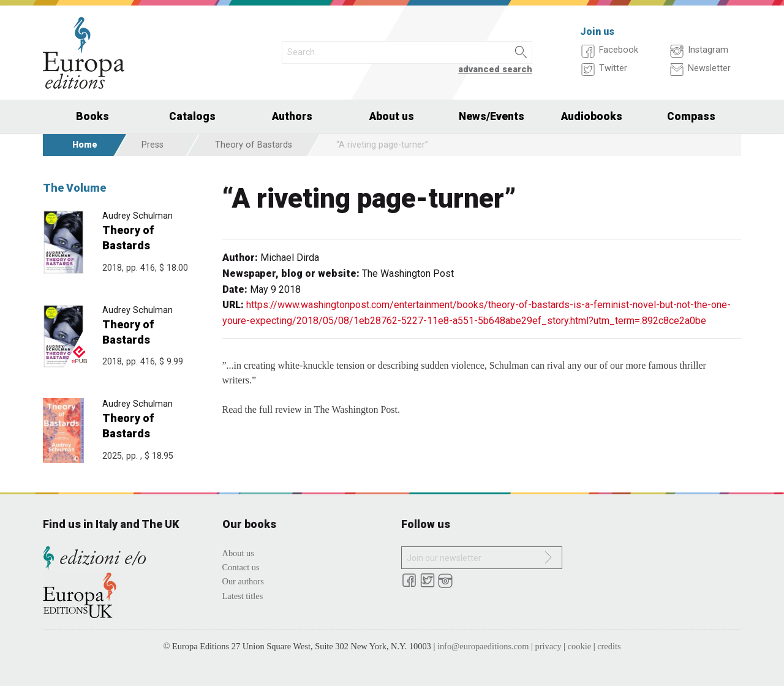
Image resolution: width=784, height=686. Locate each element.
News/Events (492, 116)
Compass (691, 116)
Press (153, 145)
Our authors (243, 581)
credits (609, 646)
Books (92, 116)
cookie (579, 646)
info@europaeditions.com (483, 646)
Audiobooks (592, 116)
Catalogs (192, 116)
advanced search (495, 70)
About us (392, 116)
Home (85, 145)
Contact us (241, 567)
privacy (548, 646)
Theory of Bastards (254, 145)
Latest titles (243, 596)
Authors (292, 116)
